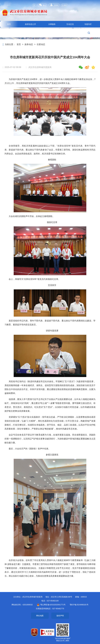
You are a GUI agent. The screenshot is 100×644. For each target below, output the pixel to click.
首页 (9, 24)
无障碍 (54, 5)
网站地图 (40, 616)
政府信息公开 (30, 24)
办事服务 (52, 24)
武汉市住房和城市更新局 (50, 14)
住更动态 (41, 44)
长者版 (64, 5)
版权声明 (60, 616)
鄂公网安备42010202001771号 (51, 605)
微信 (42, 5)
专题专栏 (88, 24)
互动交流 (70, 24)
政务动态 (29, 44)
